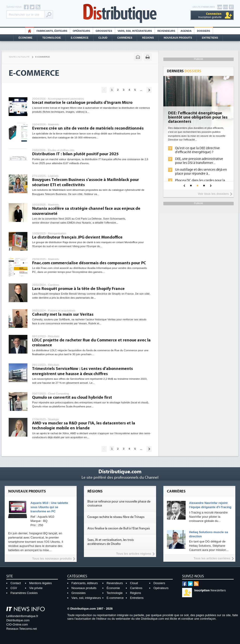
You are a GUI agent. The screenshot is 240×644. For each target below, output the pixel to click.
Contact (16, 583)
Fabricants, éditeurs (52, 31)
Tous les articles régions (133, 554)
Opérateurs (81, 31)
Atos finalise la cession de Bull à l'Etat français (119, 528)
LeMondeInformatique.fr (22, 616)
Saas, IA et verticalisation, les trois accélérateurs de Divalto (111, 542)
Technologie (52, 38)
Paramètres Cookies (24, 593)
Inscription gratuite (210, 15)
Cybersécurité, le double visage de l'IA (192, 115)
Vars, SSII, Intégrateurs (135, 31)
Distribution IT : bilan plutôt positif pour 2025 (75, 154)
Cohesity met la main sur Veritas (63, 314)
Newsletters (210, 590)
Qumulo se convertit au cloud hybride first (72, 397)
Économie (25, 38)
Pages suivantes (149, 90)
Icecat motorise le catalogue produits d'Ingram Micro (82, 103)
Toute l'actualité (19, 57)
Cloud (103, 38)
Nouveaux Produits (178, 38)
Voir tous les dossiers (213, 194)
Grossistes (104, 31)
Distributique (120, 13)
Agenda (186, 31)
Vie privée (36, 588)
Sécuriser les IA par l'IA (186, 166)
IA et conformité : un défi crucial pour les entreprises (193, 175)
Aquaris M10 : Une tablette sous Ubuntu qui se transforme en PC (49, 507)
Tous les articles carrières (212, 558)
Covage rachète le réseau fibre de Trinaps (116, 517)
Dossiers (203, 31)
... (141, 90)
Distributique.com (18, 620)
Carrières (125, 38)
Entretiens (210, 38)
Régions (148, 38)
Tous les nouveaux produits (52, 559)
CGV (14, 588)
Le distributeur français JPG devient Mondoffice (77, 237)
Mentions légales (41, 583)
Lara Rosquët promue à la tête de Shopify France (78, 289)
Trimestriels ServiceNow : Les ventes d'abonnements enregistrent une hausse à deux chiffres (82, 371)
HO (30, 31)
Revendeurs (166, 31)
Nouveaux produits (84, 588)
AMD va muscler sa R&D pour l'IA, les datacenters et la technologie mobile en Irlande (84, 426)
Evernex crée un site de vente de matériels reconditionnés (88, 128)
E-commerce (80, 38)
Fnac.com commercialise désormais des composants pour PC (89, 263)
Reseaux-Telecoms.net (22, 629)
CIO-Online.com (17, 624)
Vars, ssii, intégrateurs (86, 598)
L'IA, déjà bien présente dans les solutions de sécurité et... (193, 150)
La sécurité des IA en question (191, 159)
